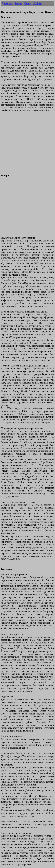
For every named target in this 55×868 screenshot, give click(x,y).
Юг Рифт (37, 3)
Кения (27, 3)
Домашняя (7, 3)
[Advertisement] (27, 144)
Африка (18, 3)
